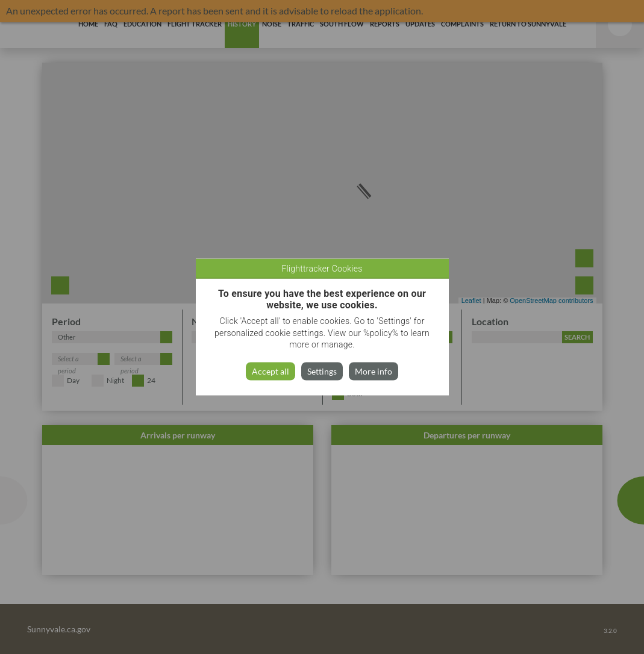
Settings (322, 371)
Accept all (270, 371)
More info (374, 371)
